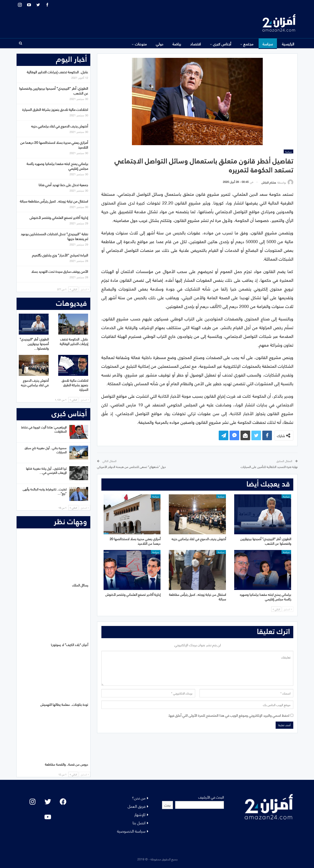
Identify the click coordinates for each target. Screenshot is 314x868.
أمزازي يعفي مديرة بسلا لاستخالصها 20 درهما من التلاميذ (54, 145)
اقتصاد (196, 44)
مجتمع (248, 44)
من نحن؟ (139, 798)
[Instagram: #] (32, 802)
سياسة (268, 44)
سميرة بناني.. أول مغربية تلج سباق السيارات (46, 450)
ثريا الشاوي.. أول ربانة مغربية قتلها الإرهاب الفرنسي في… (46, 470)
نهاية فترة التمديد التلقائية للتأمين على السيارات (269, 467)
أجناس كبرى (222, 44)
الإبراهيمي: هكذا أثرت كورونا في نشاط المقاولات (44, 429)
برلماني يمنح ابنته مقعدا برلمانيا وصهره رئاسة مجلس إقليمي (57, 166)
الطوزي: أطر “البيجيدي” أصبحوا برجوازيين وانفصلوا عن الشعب (54, 90)
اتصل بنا (139, 822)
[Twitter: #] (48, 802)
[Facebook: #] (63, 802)
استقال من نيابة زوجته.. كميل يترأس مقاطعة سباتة (54, 201)
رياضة (177, 44)
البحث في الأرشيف (211, 797)
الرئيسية (288, 44)
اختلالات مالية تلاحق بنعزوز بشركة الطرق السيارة (55, 109)
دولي (160, 44)
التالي (276, 609)
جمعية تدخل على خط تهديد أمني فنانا (63, 185)
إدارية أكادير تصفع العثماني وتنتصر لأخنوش (59, 217)
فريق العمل (137, 806)
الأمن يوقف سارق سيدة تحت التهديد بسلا (60, 271)
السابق (288, 609)
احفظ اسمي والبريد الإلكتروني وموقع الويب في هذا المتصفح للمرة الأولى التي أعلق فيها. (229, 715)
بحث (167, 805)
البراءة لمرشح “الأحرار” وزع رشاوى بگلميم (60, 255)
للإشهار (140, 814)
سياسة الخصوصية (131, 831)
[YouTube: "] (48, 817)
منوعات (141, 44)
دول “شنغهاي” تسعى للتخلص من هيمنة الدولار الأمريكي (131, 467)
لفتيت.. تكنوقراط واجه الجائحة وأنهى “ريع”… (45, 491)
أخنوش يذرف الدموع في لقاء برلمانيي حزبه (60, 126)
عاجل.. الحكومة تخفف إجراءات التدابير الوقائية (57, 72)
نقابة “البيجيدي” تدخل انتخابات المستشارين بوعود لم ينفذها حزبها (54, 236)
